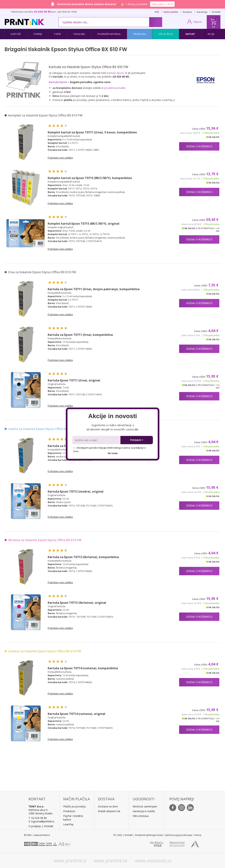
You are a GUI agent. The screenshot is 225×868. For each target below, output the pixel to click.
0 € (214, 27)
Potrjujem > (137, 440)
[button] (112, 416)
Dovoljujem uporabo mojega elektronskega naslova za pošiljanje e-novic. (110, 449)
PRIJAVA (197, 22)
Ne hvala (113, 453)
